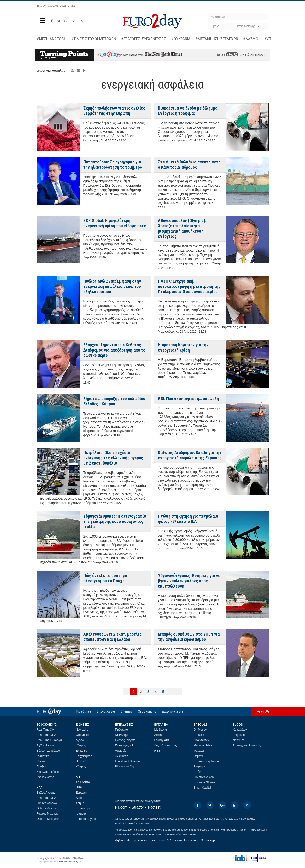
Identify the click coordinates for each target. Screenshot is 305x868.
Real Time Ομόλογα (49, 740)
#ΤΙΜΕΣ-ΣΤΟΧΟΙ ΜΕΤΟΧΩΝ (94, 39)
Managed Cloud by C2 (70, 862)
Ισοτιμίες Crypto (86, 819)
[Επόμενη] (179, 692)
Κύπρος (81, 767)
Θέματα (198, 756)
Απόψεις (199, 735)
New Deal (239, 740)
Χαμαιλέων (240, 730)
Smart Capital (202, 788)
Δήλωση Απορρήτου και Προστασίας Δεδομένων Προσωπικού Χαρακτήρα (166, 840)
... (171, 692)
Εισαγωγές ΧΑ (124, 745)
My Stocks (161, 730)
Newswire (82, 730)
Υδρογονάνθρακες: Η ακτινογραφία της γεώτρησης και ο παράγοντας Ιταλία (115, 521)
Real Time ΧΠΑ (46, 735)
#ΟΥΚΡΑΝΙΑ (181, 39)
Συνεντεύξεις (202, 740)
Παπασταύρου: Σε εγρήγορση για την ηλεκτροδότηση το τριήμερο (113, 165)
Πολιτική (81, 761)
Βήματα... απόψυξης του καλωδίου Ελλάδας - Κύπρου (114, 401)
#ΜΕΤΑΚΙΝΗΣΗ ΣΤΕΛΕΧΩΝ (217, 39)
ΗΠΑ (79, 787)
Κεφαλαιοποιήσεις (48, 772)
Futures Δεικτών (47, 803)
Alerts (158, 735)
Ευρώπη (81, 793)
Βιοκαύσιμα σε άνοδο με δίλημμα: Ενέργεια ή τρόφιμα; (188, 111)
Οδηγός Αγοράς (125, 740)
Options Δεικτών (47, 808)
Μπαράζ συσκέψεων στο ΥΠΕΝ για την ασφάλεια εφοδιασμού (189, 637)
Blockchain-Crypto (127, 767)
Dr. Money (200, 730)
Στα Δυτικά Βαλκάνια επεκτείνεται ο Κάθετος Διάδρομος (190, 165)
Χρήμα (80, 803)
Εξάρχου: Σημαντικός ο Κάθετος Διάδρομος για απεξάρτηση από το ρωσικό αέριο (114, 350)
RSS (157, 751)
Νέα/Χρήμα (122, 735)
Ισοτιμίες (81, 814)
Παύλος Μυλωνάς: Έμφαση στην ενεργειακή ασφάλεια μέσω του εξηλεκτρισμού (112, 286)
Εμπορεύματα (85, 808)
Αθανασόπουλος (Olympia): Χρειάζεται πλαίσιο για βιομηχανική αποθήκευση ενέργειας (182, 228)
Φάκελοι (199, 751)
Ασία (79, 798)
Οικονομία (82, 735)
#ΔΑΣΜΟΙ (251, 39)
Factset (154, 807)
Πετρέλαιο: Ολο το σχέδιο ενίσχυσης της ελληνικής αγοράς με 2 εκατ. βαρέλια (113, 458)
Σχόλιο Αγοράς (46, 745)
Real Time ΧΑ (45, 730)
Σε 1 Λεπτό (83, 782)
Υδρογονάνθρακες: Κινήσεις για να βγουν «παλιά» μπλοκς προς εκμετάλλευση (189, 581)
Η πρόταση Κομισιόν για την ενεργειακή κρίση (183, 347)
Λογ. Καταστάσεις (166, 745)
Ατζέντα (199, 772)
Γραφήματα (162, 740)
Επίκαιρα (82, 751)
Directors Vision (204, 777)
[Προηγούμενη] (126, 692)
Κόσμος (81, 745)
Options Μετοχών (48, 819)
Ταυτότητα (83, 711)
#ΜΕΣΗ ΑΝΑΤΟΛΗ (51, 39)
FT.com (121, 807)
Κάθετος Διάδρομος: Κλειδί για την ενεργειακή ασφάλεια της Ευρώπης (190, 455)
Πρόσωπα (122, 730)
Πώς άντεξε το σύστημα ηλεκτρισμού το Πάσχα (105, 578)
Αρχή (260, 711)
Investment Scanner (128, 761)
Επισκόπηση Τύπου (206, 761)
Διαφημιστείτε (172, 711)
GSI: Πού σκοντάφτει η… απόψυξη (188, 399)
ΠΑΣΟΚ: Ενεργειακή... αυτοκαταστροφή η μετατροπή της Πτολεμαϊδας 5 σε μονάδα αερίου (189, 286)
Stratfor (138, 807)
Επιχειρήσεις (84, 756)
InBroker (146, 823)
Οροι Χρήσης (147, 711)
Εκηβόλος (239, 735)
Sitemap (126, 711)
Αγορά (80, 740)
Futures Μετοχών (48, 814)
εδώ (232, 54)
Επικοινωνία (106, 711)
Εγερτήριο (200, 767)
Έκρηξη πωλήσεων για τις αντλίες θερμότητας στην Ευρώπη (114, 111)
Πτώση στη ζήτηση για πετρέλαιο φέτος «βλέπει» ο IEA (188, 519)
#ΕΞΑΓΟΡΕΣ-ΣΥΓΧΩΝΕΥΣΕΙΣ (144, 39)
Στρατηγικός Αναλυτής (247, 745)
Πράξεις (42, 767)
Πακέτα (41, 761)
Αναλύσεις (122, 756)
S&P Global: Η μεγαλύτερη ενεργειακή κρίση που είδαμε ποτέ (115, 223)
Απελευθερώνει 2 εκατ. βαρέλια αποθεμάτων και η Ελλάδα (112, 637)
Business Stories (204, 782)
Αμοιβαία (121, 751)
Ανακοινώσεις (45, 777)
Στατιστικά (43, 756)
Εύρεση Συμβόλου (48, 751)
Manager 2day (203, 745)
